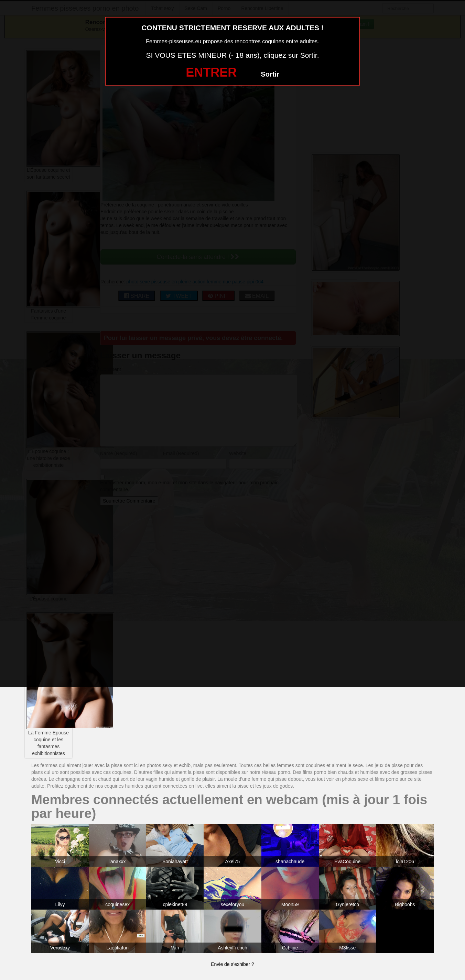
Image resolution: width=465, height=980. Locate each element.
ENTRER (211, 72)
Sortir (270, 74)
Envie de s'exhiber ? (232, 964)
